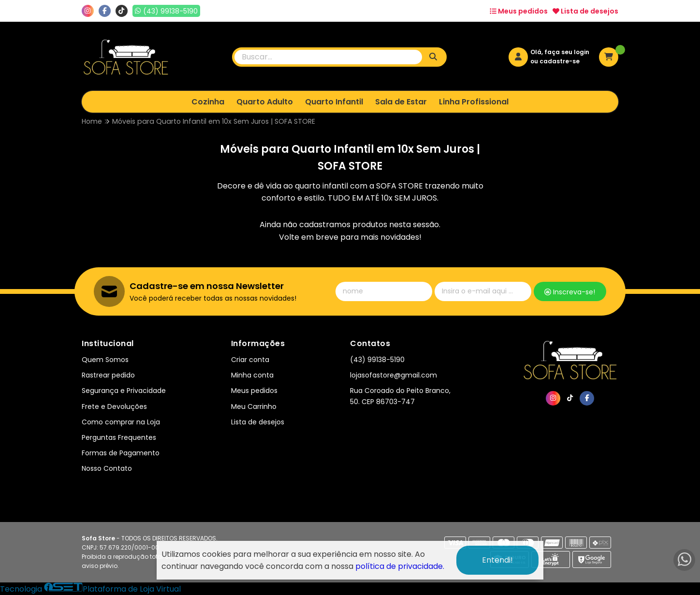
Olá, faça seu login (560, 52)
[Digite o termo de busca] (328, 57)
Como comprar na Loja (121, 422)
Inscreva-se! (570, 292)
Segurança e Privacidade (124, 391)
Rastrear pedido (108, 375)
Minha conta (252, 375)
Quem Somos (105, 360)
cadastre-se (560, 61)
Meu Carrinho (254, 406)
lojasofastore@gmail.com (394, 375)
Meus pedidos (519, 11)
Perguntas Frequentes (119, 437)
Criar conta (250, 360)
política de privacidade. (400, 566)
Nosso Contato (107, 468)
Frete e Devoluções (114, 406)
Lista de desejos (585, 11)
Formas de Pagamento (121, 453)
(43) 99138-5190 (377, 360)
